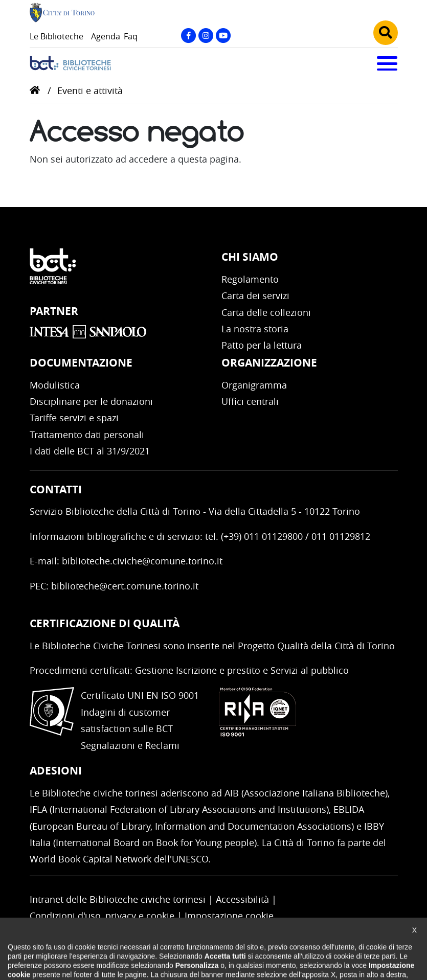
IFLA (38, 809)
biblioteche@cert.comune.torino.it (125, 586)
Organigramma (254, 385)
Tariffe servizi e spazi (74, 418)
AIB (232, 793)
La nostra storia (255, 329)
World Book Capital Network (91, 859)
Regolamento (250, 279)
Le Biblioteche (57, 36)
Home (35, 90)
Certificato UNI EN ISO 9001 (140, 695)
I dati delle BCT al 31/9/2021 (90, 451)
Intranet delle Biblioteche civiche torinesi (118, 899)
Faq (131, 36)
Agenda (106, 36)
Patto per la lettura (262, 345)
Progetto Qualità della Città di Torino (316, 646)
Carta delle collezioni (266, 312)
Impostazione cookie (229, 916)
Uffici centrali (250, 401)
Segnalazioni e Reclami (130, 745)
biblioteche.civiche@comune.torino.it (142, 561)
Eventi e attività (90, 90)
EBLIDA (349, 809)
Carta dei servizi (255, 295)
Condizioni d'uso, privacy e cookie (102, 916)
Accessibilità (242, 899)
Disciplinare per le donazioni (91, 401)
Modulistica (55, 385)
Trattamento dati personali (87, 435)
